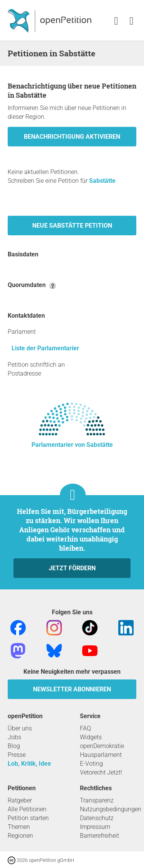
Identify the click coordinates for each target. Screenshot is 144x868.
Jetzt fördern (72, 568)
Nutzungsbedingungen (111, 809)
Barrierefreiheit (99, 836)
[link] (132, 21)
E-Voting (91, 764)
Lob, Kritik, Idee (29, 764)
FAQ (85, 728)
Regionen (20, 836)
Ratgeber (20, 800)
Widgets (91, 737)
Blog (14, 746)
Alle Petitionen (27, 809)
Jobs (14, 737)
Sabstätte (102, 181)
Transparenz (97, 800)
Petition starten (28, 818)
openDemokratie (102, 746)
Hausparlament (101, 755)
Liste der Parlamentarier (45, 348)
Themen (19, 827)
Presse (17, 755)
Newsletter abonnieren (72, 689)
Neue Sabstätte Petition (72, 226)
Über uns (20, 728)
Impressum (95, 827)
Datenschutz (97, 818)
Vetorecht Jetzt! (101, 772)
